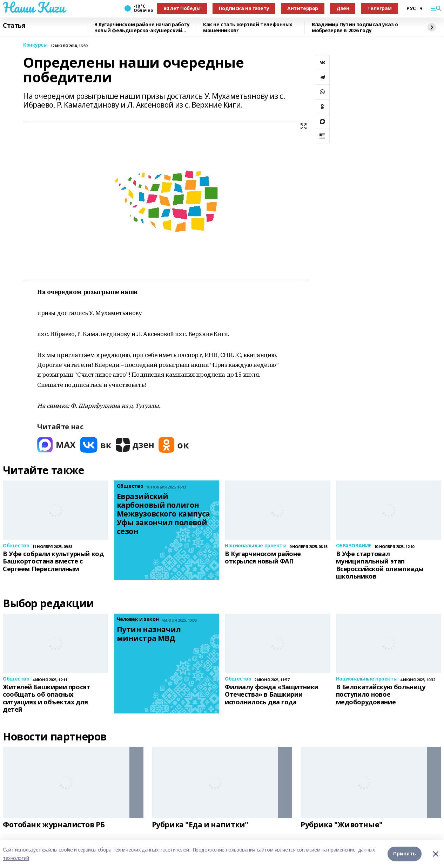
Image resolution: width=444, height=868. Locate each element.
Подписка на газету (244, 8)
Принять (405, 854)
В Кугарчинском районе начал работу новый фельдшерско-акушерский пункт (142, 28)
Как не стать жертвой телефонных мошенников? (248, 28)
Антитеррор (303, 8)
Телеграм (379, 8)
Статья (14, 26)
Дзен (343, 8)
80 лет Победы (182, 8)
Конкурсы (35, 45)
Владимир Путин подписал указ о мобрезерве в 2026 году (355, 28)
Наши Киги (34, 7)
